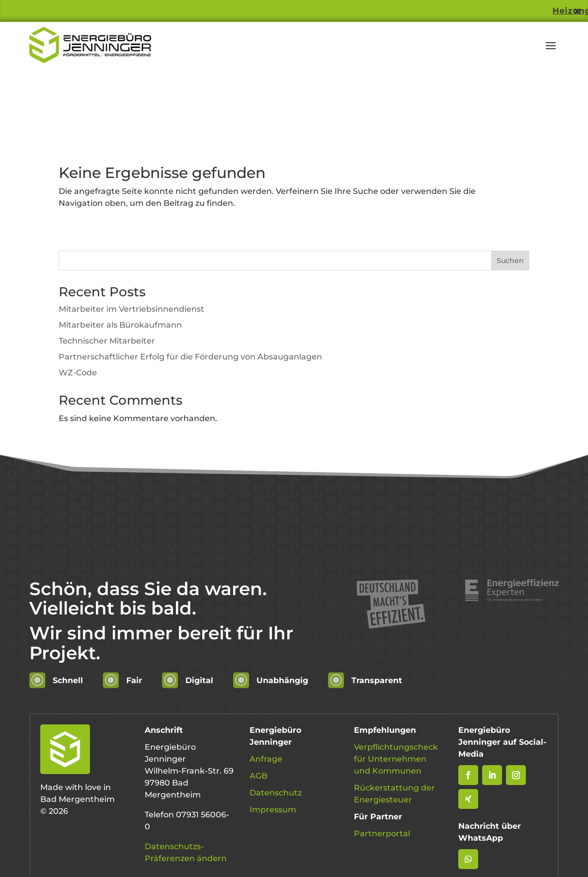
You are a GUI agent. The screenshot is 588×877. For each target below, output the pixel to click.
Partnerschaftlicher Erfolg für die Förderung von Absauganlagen (190, 357)
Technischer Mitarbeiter (107, 341)
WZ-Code (78, 373)
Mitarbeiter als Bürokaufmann (120, 325)
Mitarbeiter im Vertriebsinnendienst (131, 309)
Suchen (510, 261)
